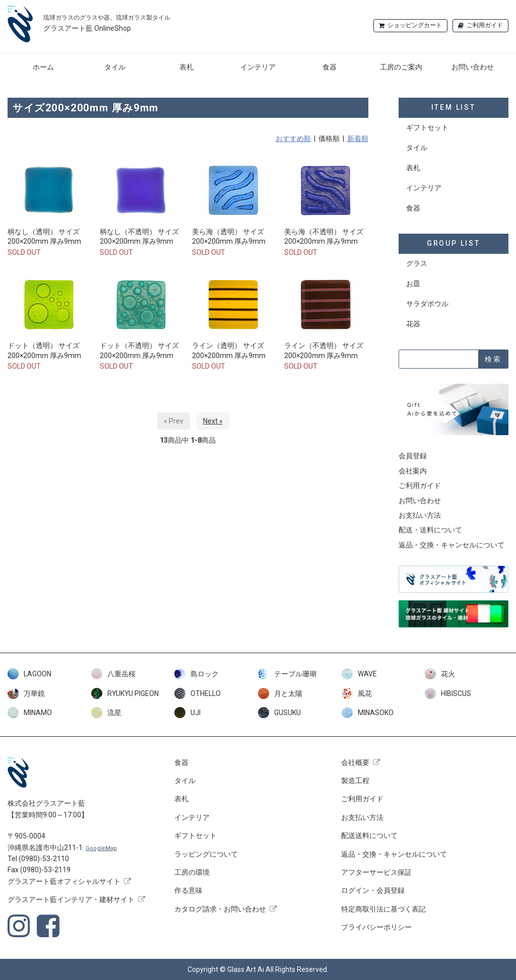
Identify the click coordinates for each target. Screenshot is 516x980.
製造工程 (355, 781)
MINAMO (30, 713)
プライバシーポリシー (376, 927)
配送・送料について (430, 530)
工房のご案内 (401, 67)
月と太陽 (280, 693)
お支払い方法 (420, 515)
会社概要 (355, 762)
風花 (357, 693)
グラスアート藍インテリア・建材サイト (71, 899)
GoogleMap (101, 848)
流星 (106, 713)
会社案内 (413, 471)
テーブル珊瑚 (287, 674)
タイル (115, 67)
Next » (213, 421)
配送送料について (369, 835)
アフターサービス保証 (376, 872)
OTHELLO (198, 693)
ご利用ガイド (485, 25)
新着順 (358, 138)
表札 (186, 67)
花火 (440, 674)
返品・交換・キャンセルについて (451, 545)
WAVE (359, 674)
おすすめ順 (293, 138)
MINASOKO (368, 713)
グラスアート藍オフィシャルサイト (64, 881)
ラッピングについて (206, 854)
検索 (493, 359)
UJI (187, 713)
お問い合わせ (473, 67)
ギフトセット (427, 127)
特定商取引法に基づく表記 (383, 909)
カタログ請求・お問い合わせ (220, 909)
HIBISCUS (448, 693)
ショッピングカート (415, 25)
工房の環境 (192, 872)
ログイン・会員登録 (373, 890)
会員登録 (413, 456)
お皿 (413, 284)
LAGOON (29, 674)
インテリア (258, 67)
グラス (417, 263)
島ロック (197, 674)
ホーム (43, 67)
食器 (330, 67)
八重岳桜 (113, 674)
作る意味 (188, 890)
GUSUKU (279, 713)
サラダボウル (427, 304)
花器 (413, 324)
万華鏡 (26, 693)
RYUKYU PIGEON (125, 693)
